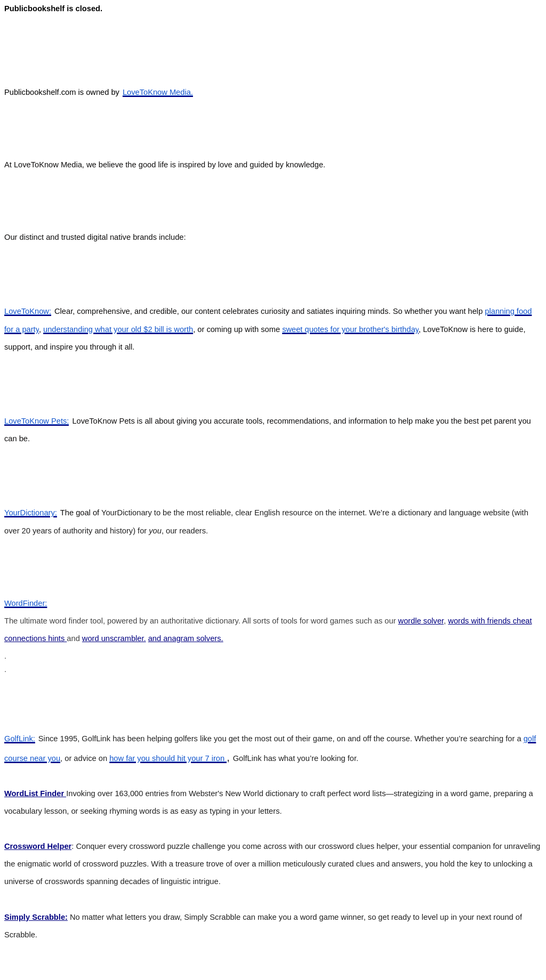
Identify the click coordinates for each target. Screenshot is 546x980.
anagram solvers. (193, 638)
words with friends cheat (490, 621)
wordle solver (421, 621)
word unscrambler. (114, 638)
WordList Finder (35, 793)
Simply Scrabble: (36, 917)
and (156, 638)
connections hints (35, 638)
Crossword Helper (38, 846)
